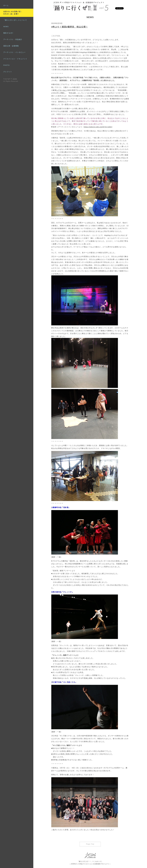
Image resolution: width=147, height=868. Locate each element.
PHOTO (6, 65)
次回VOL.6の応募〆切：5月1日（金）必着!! (13, 13)
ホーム (6, 5)
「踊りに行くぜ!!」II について (15, 20)
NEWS (6, 27)
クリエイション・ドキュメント (15, 59)
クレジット (8, 72)
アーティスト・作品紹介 (13, 39)
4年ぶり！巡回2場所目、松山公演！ (70, 27)
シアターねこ (62, 90)
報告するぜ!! (8, 33)
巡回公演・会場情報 (11, 46)
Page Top (90, 844)
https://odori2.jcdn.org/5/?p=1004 (98, 127)
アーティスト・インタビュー (14, 52)
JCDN (15, 79)
